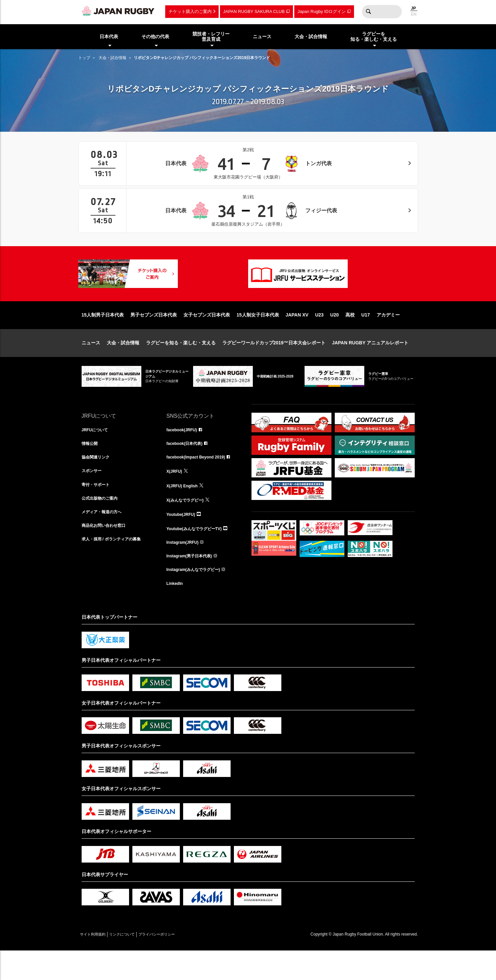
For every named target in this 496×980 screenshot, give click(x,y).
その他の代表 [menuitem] (155, 36)
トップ (84, 58)
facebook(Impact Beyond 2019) (201, 481)
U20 (334, 336)
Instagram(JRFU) (185, 568)
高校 (350, 336)
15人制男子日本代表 (103, 336)
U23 (319, 336)
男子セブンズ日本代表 (154, 336)
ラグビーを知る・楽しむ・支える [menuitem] (374, 37)
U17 (366, 336)
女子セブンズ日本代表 (207, 336)
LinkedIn (176, 612)
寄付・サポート (98, 510)
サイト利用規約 (97, 964)
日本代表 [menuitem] (109, 36)
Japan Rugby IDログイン (322, 11)
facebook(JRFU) (184, 452)
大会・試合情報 (112, 58)
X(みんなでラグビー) (188, 525)
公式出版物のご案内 (103, 525)
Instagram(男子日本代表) (193, 583)
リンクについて (135, 964)
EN (414, 14)
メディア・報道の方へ (105, 539)
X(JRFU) (176, 495)
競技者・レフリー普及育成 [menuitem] (211, 37)
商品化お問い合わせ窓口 (107, 554)
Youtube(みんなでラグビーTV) (199, 554)
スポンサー (93, 495)
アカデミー (388, 336)
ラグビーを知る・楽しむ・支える (181, 364)
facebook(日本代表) (188, 466)
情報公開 (91, 466)
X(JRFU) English (185, 510)
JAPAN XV (297, 336)
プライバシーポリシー (179, 964)
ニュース (91, 364)
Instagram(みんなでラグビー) (198, 597)
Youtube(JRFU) (183, 539)
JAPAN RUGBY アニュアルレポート (370, 364)
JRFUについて (97, 452)
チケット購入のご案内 (190, 11)
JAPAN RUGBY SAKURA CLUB (254, 11)
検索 (369, 12)
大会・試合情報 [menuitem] (311, 36)
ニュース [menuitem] (262, 36)
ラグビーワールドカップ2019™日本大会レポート (274, 364)
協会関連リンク (98, 481)
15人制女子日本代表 (258, 336)
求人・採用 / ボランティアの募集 (116, 568)
